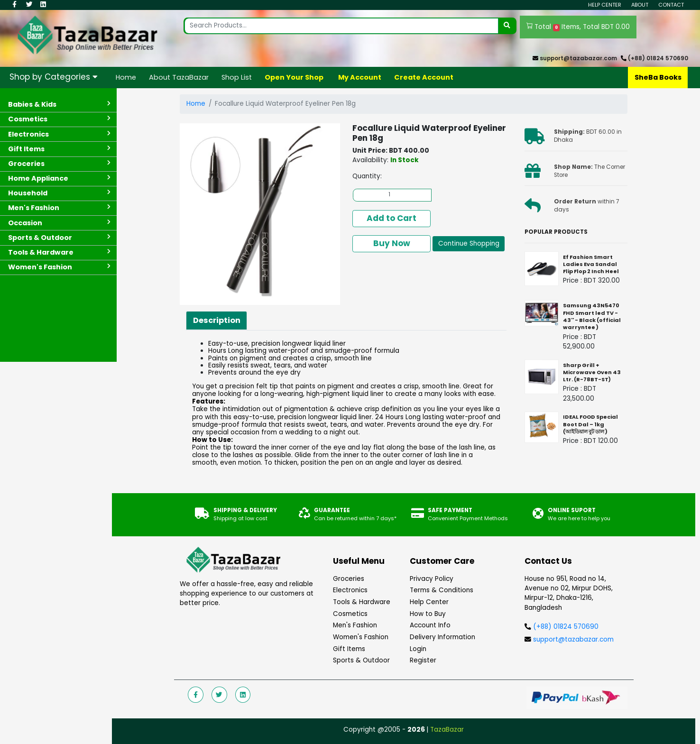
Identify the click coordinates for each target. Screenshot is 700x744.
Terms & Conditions (442, 590)
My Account (360, 77)
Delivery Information (442, 637)
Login (418, 649)
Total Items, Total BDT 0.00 (578, 27)
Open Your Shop (294, 77)
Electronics (350, 590)
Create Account (424, 77)
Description (217, 320)
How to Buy (428, 614)
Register (423, 660)
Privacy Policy (432, 579)
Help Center (605, 5)
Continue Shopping (469, 243)
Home (126, 77)
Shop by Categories (54, 77)
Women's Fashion (361, 637)
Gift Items (349, 649)
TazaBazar (447, 730)
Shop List (237, 77)
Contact (671, 5)
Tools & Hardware (362, 602)
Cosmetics (350, 614)
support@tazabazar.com (578, 58)
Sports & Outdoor (361, 660)
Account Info (430, 625)
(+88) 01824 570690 (658, 58)
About (640, 5)
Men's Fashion (355, 625)
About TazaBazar (179, 77)
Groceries (349, 579)
